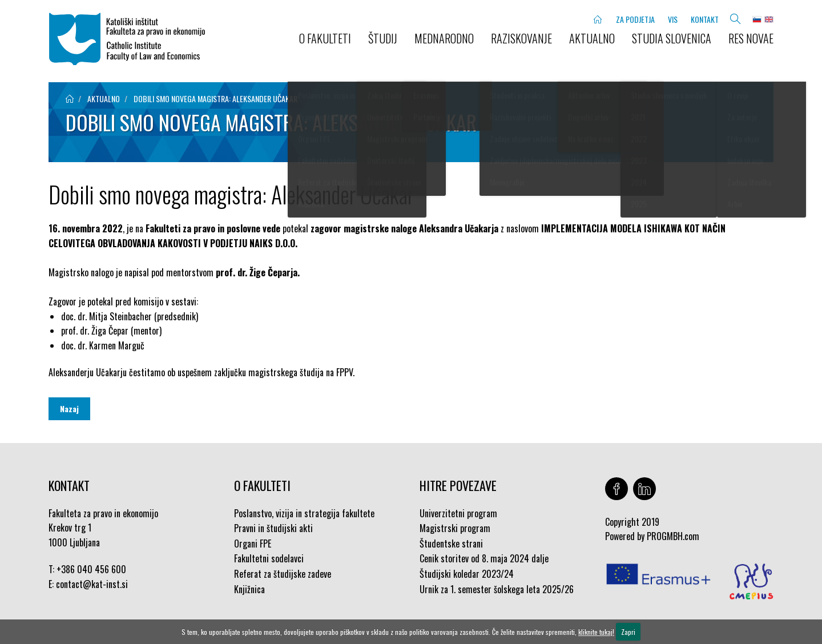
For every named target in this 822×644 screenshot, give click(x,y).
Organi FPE (253, 544)
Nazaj (69, 408)
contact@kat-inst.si (92, 584)
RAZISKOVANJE (521, 38)
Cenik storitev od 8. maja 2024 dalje (484, 558)
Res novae (751, 38)
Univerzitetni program (458, 513)
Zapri (628, 632)
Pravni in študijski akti (273, 528)
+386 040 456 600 (91, 569)
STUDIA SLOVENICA (672, 38)
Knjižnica (249, 589)
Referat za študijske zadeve (283, 574)
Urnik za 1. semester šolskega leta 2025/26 (497, 589)
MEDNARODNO (444, 38)
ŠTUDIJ (383, 38)
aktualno (104, 98)
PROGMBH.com (673, 536)
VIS (673, 19)
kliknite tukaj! (596, 632)
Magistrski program (455, 528)
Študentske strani (451, 544)
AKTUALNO (592, 38)
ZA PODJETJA (635, 19)
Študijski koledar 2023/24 (467, 574)
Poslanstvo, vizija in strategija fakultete (304, 513)
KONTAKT (705, 19)
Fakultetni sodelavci (269, 558)
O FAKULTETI (325, 38)
